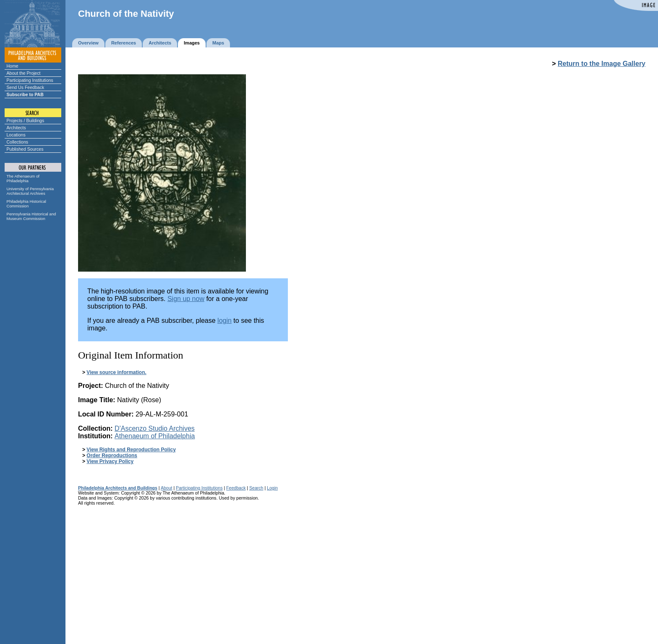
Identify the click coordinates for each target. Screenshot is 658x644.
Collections (18, 142)
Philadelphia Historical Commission (26, 204)
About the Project (24, 73)
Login (272, 488)
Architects (16, 128)
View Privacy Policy (110, 461)
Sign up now (186, 299)
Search (256, 488)
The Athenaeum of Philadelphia (23, 178)
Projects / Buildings (26, 120)
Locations (16, 135)
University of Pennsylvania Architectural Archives (30, 191)
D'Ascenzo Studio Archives (155, 428)
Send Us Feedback (26, 87)
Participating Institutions (30, 80)
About (167, 488)
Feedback (236, 488)
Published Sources (25, 149)
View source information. (116, 372)
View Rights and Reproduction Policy (131, 450)
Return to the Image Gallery (602, 64)
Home (13, 66)
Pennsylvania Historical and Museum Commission (31, 216)
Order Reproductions (112, 456)
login (225, 321)
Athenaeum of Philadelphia (155, 436)
